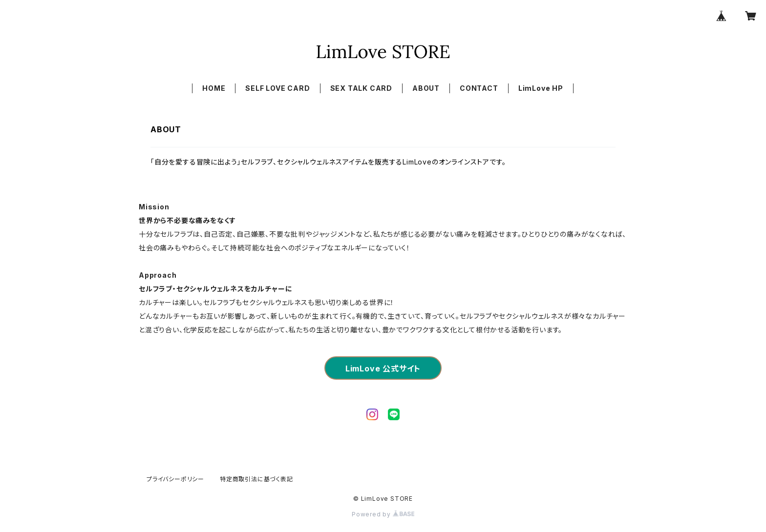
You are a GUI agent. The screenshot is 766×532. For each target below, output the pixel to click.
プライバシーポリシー (175, 479)
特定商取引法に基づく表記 (256, 479)
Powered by (383, 514)
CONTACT (479, 88)
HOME (214, 88)
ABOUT (426, 88)
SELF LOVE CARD (277, 88)
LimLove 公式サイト (383, 368)
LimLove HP (541, 88)
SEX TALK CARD (361, 88)
